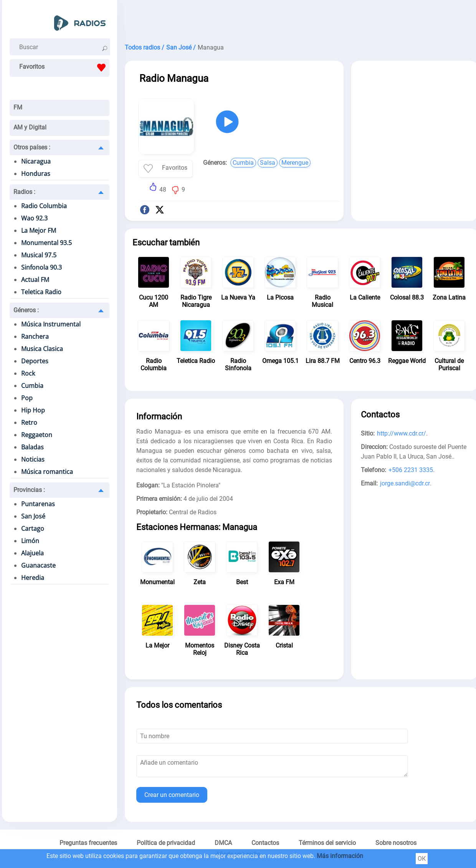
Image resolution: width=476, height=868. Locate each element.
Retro (29, 422)
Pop (27, 398)
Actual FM (35, 280)
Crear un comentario (172, 795)
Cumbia (32, 386)
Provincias (29, 490)
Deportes (35, 361)
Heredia (33, 578)
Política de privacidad (166, 843)
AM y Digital (30, 127)
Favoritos (64, 68)
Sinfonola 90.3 (41, 267)
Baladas (32, 447)
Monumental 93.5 (46, 243)
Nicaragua (36, 161)
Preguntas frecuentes (88, 843)
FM (18, 107)
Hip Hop (33, 410)
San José (33, 516)
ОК (422, 859)
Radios (24, 192)
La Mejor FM (39, 230)
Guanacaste (38, 565)
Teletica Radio (41, 292)
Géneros (26, 310)
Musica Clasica (42, 349)
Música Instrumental (51, 324)
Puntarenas (38, 504)
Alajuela (32, 553)
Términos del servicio (327, 843)
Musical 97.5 (39, 255)
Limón (30, 541)
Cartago (33, 528)
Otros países (32, 147)
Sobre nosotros (396, 843)
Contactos (265, 843)
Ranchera (35, 336)
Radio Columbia (44, 206)
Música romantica (47, 472)
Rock (28, 373)
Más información (340, 856)
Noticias (33, 459)
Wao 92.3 (34, 218)
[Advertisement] (415, 118)
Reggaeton (37, 435)
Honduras (36, 174)
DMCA (223, 843)
